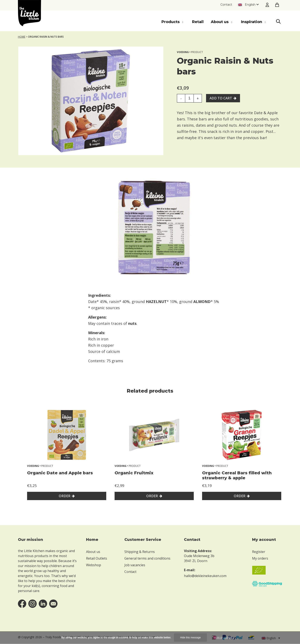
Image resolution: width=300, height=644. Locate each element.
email (53, 604)
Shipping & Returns (140, 552)
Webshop (94, 565)
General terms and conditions (147, 558)
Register (259, 552)
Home (22, 37)
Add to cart (221, 98)
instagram (32, 604)
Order (65, 496)
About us (93, 552)
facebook (22, 604)
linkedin (43, 604)
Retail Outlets (97, 558)
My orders (260, 558)
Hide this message (191, 638)
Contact (226, 5)
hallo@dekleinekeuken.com (205, 576)
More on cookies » (224, 638)
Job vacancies (135, 565)
